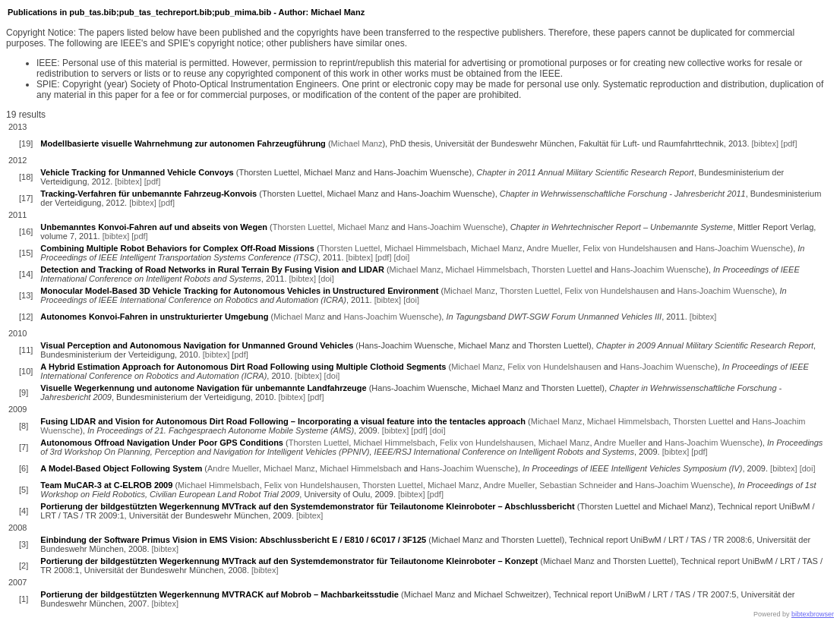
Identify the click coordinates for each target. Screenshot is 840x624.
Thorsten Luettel (303, 227)
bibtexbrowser (813, 614)
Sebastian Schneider (578, 485)
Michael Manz (357, 143)
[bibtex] (765, 143)
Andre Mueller (552, 248)
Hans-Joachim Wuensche (455, 227)
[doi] (402, 257)
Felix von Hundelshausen (630, 248)
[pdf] (789, 143)
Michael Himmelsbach (425, 248)
